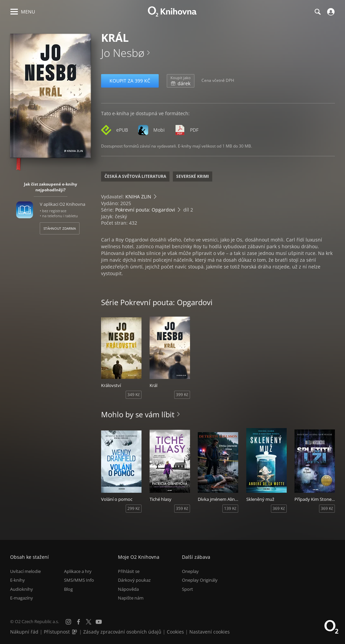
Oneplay (190, 571)
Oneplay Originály (200, 580)
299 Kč (134, 508)
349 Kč (134, 395)
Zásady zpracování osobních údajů (122, 632)
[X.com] (89, 622)
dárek (181, 81)
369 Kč (279, 508)
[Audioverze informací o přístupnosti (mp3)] (75, 632)
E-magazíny (22, 598)
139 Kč (230, 508)
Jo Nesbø (123, 53)
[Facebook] (79, 622)
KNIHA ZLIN (138, 197)
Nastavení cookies (210, 632)
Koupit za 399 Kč (130, 81)
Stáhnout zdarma (60, 228)
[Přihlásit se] (330, 12)
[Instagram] (68, 622)
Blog (68, 589)
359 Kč (182, 508)
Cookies (175, 632)
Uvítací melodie (25, 571)
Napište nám (131, 598)
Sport (187, 589)
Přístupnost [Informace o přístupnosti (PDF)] (57, 632)
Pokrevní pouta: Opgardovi (145, 210)
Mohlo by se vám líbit (138, 414)
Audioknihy (22, 589)
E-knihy (18, 580)
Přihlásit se (129, 571)
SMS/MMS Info (79, 580)
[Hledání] (317, 12)
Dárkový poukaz (134, 580)
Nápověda (128, 589)
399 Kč (182, 395)
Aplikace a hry (78, 571)
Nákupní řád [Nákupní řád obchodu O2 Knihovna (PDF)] (24, 632)
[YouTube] (99, 622)
